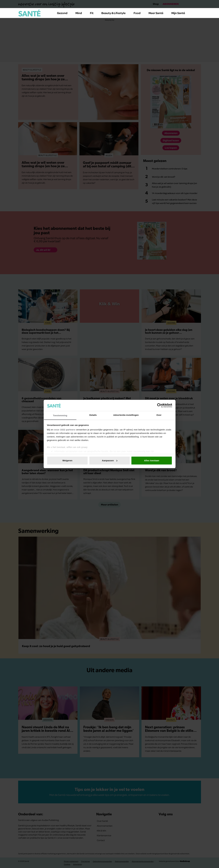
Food (139, 13)
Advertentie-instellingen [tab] (126, 415)
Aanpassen (110, 460)
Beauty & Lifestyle (115, 13)
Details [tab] (93, 415)
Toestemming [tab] (60, 415)
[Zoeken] (199, 13)
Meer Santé (158, 13)
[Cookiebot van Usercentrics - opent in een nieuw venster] (159, 405)
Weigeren (67, 460)
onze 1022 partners (65, 430)
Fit (93, 13)
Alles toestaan (152, 460)
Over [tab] (159, 415)
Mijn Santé (180, 13)
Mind (80, 13)
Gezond (64, 13)
